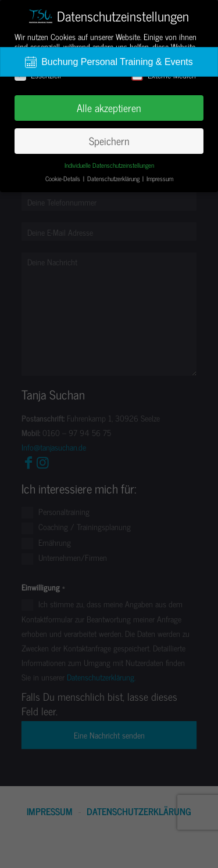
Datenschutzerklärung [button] (114, 179)
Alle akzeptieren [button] (109, 108)
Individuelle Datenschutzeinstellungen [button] (109, 165)
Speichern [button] (109, 141)
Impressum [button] (160, 179)
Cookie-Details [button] (64, 179)
